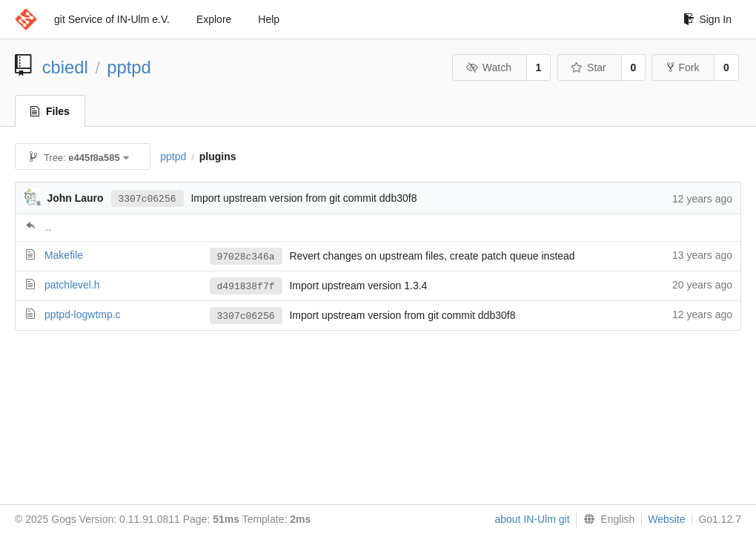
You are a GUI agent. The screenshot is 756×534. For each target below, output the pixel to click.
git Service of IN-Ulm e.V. (112, 19)
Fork (683, 67)
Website (666, 519)
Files (50, 111)
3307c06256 (147, 198)
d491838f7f (246, 286)
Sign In (707, 19)
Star (588, 67)
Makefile (64, 255)
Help (269, 19)
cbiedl (65, 67)
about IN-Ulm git (532, 519)
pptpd (129, 67)
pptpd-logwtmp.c (83, 314)
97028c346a (246, 257)
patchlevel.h (72, 285)
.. (48, 227)
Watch (488, 67)
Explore (214, 19)
